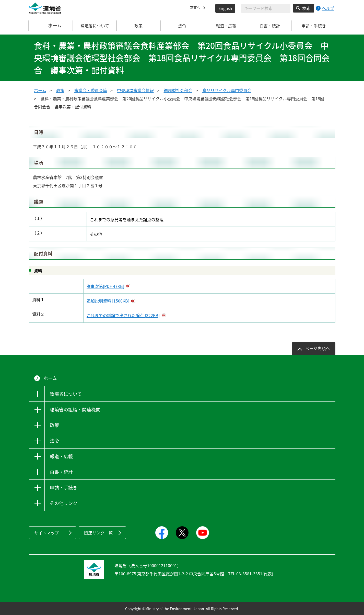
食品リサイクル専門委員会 (227, 90)
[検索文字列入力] (266, 8)
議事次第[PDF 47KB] (105, 286)
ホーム (51, 26)
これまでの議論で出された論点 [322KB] (123, 315)
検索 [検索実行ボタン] (306, 8)
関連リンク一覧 (98, 533)
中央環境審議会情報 (135, 90)
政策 (60, 90)
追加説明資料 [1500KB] (108, 301)
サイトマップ (46, 533)
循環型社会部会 (178, 90)
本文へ (196, 8)
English (225, 8)
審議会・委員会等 (91, 90)
